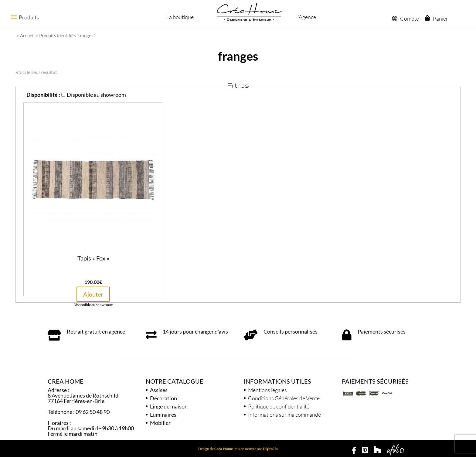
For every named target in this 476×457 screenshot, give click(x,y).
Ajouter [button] (93, 294)
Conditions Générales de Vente (284, 398)
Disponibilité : (43, 95)
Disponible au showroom (94, 95)
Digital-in (270, 449)
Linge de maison (169, 406)
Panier (440, 18)
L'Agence (305, 17)
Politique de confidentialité (279, 406)
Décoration (163, 398)
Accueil (27, 35)
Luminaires (163, 415)
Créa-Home (224, 449)
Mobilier (160, 423)
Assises (159, 390)
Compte (405, 18)
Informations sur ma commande (284, 415)
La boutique (179, 17)
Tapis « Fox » (93, 258)
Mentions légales (267, 390)
